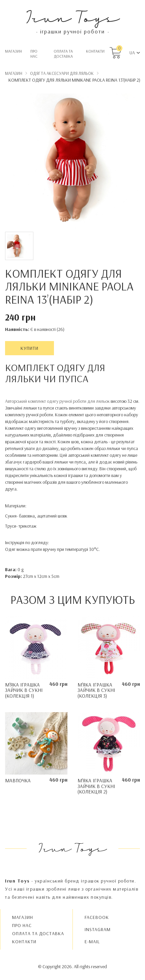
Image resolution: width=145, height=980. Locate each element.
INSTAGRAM (98, 929)
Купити (30, 348)
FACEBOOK (97, 917)
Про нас (34, 54)
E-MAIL (92, 942)
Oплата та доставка (63, 54)
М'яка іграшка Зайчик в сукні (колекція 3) (96, 690)
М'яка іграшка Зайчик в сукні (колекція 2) (96, 786)
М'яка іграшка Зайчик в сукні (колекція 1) (24, 690)
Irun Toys (73, 17)
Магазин (13, 51)
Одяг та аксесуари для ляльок (62, 73)
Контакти (95, 51)
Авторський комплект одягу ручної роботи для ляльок (58, 401)
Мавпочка (18, 780)
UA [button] (132, 53)
